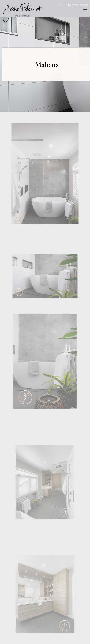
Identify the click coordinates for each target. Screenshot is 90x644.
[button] (85, 11)
